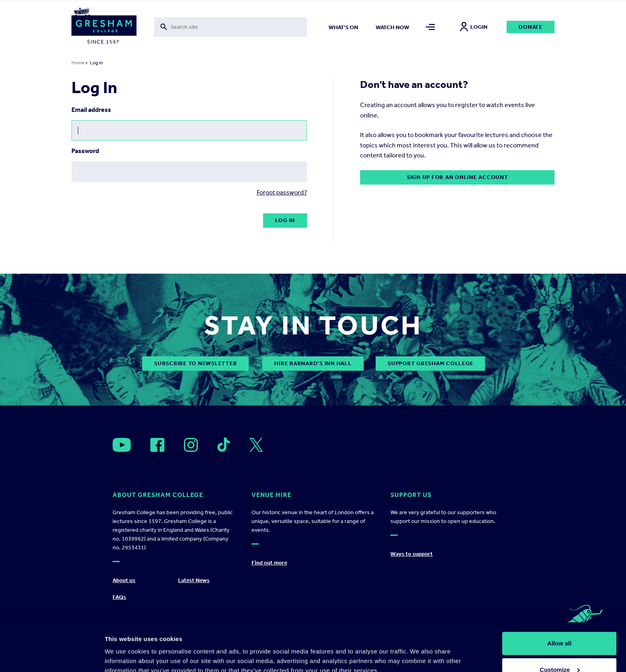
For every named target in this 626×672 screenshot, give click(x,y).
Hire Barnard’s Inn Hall (313, 363)
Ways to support (412, 554)
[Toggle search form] (231, 27)
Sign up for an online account (458, 177)
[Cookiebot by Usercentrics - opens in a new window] (52, 656)
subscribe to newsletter (195, 363)
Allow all (560, 598)
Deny (560, 651)
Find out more (269, 563)
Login (474, 27)
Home (78, 63)
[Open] (122, 445)
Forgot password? (282, 192)
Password (85, 151)
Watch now (392, 27)
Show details (123, 647)
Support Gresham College (430, 363)
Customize (560, 625)
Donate (531, 27)
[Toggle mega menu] (431, 27)
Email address (91, 110)
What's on (343, 27)
